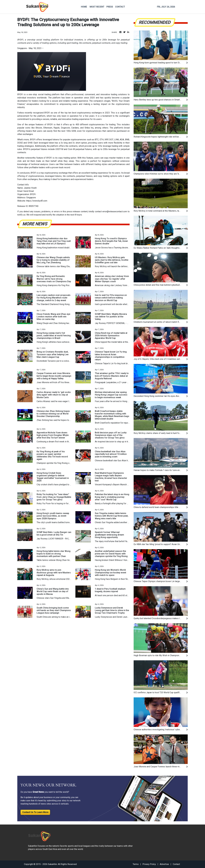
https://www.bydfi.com (37, 201)
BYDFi (20, 94)
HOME (84, 7)
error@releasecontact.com (115, 211)
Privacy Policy (149, 864)
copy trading (64, 158)
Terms (136, 864)
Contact (176, 864)
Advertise (164, 864)
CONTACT (120, 7)
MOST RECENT (97, 7)
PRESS (110, 7)
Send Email (29, 191)
